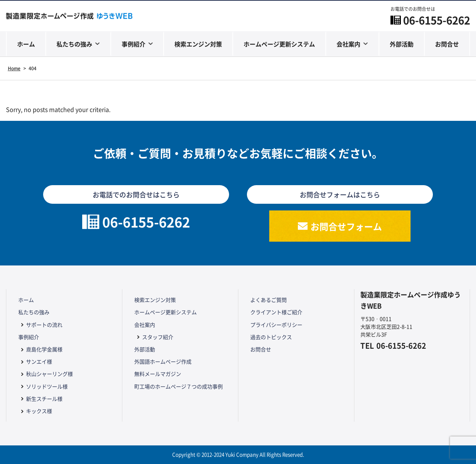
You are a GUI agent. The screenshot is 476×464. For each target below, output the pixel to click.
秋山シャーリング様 (49, 374)
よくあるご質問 (268, 300)
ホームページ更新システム (279, 44)
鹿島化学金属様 (44, 349)
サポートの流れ (44, 325)
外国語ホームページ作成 (163, 361)
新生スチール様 (44, 399)
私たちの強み (74, 44)
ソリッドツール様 (47, 386)
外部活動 (402, 44)
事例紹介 (134, 44)
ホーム (26, 44)
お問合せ (447, 44)
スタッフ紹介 (158, 337)
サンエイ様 (39, 361)
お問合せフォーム (346, 226)
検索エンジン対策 (198, 44)
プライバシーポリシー (276, 325)
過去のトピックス (271, 337)
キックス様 (39, 411)
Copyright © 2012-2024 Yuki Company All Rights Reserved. (238, 455)
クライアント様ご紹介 (276, 312)
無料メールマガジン (158, 374)
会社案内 (348, 44)
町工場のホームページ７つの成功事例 (178, 386)
